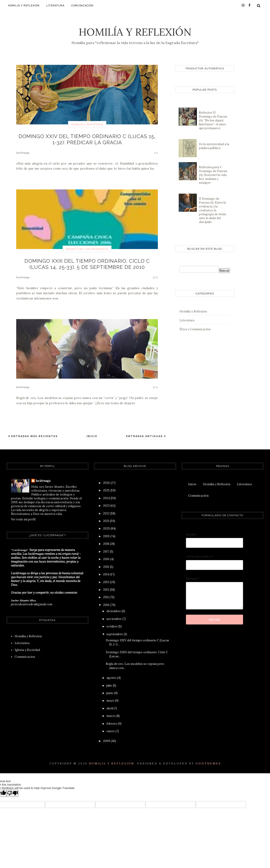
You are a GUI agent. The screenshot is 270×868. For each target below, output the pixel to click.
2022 (107, 509)
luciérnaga (23, 150)
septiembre (115, 630)
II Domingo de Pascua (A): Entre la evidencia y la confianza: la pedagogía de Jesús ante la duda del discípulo (213, 210)
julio (110, 681)
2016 (107, 555)
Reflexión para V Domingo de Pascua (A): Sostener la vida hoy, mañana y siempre (213, 175)
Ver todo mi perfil (23, 515)
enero (111, 727)
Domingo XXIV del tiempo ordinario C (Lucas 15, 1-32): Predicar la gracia (87, 138)
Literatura (55, 6)
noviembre (114, 614)
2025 (107, 486)
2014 (107, 570)
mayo (111, 696)
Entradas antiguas (145, 432)
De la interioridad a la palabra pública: (214, 146)
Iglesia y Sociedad (27, 646)
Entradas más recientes (34, 432)
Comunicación (82, 6)
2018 (106, 539)
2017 (106, 547)
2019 (107, 532)
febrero (112, 719)
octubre (112, 622)
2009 (107, 736)
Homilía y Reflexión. (112, 759)
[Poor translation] (13, 789)
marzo (111, 712)
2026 (107, 478)
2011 (106, 593)
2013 (106, 578)
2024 (107, 494)
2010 (107, 600)
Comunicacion (25, 652)
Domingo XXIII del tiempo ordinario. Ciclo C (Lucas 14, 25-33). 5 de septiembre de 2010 (87, 261)
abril (110, 704)
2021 (106, 517)
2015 (106, 562)
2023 (107, 501)
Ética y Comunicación (195, 329)
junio (110, 689)
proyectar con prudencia (87, 247)
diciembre (114, 607)
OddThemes (208, 759)
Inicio (92, 432)
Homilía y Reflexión (135, 32)
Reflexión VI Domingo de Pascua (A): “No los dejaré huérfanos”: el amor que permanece (213, 120)
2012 (106, 585)
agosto (112, 673)
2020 (107, 524)
